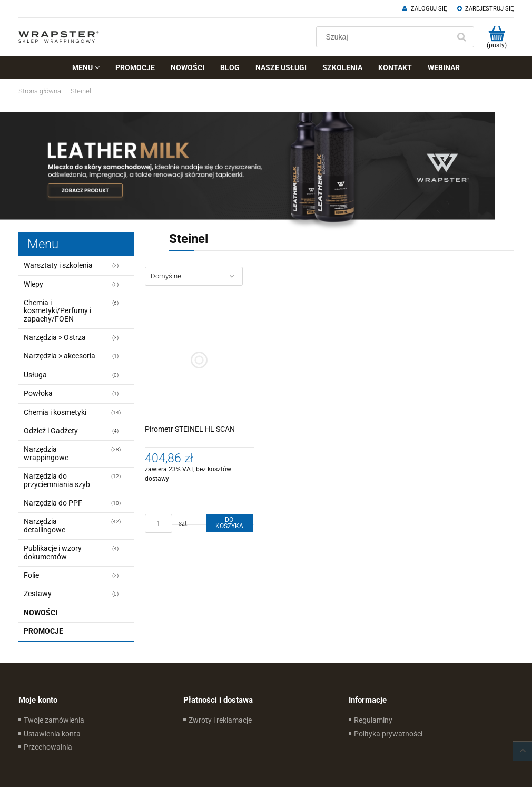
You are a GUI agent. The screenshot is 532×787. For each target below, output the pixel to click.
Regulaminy (373, 720)
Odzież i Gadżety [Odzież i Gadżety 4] (51, 431)
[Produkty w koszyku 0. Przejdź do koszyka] (496, 37)
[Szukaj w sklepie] (385, 37)
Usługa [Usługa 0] (35, 375)
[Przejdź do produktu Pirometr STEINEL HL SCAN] (199, 360)
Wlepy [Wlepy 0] (33, 284)
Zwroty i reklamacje (220, 720)
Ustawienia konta (52, 734)
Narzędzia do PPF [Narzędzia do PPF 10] (53, 503)
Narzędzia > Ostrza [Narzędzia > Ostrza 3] (55, 337)
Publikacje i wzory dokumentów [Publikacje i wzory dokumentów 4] (53, 552)
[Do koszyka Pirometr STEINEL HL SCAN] (229, 523)
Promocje (43, 631)
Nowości (41, 613)
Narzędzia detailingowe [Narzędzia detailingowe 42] (45, 525)
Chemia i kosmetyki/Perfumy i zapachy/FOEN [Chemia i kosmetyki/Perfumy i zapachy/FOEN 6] (57, 311)
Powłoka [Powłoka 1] (38, 393)
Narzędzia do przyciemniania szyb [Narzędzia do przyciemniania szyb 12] (57, 480)
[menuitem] (86, 67)
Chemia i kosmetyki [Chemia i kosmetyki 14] (55, 412)
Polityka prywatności (388, 734)
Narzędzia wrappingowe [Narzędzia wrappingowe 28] (46, 453)
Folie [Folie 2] (31, 575)
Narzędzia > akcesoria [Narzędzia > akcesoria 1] (60, 356)
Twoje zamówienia (54, 720)
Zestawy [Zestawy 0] (38, 594)
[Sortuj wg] (194, 276)
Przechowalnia (48, 747)
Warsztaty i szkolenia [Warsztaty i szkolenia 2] (58, 265)
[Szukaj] (461, 37)
